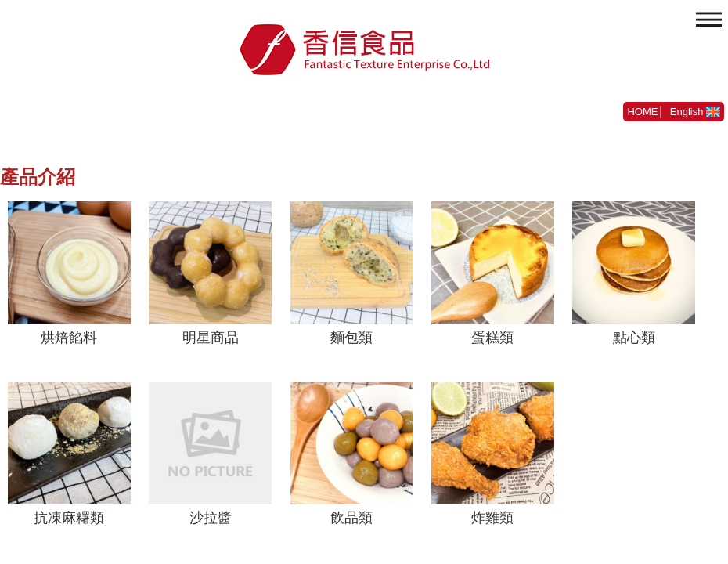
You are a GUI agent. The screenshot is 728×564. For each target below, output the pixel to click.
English (695, 112)
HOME (642, 112)
